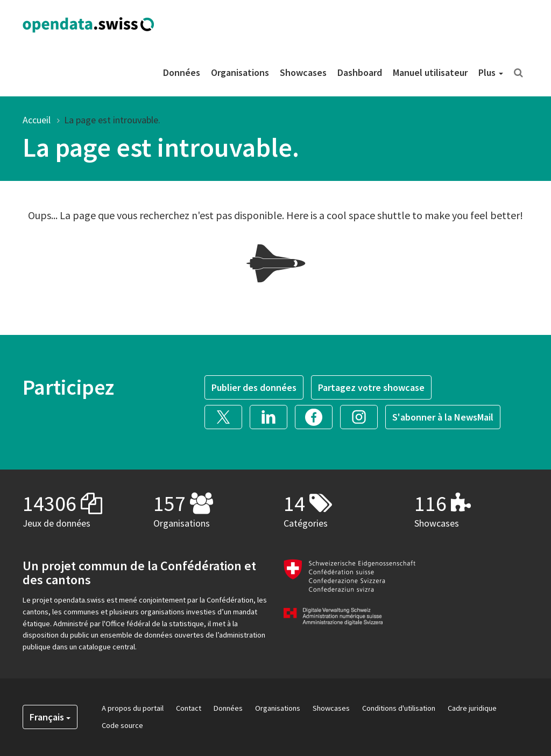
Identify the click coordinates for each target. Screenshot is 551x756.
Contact (189, 708)
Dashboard (360, 72)
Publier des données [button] (254, 387)
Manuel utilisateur (430, 72)
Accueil (37, 120)
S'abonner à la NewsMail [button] (443, 417)
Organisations (240, 72)
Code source (122, 725)
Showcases (303, 72)
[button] (227, 415)
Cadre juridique (472, 708)
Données (182, 72)
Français (50, 717)
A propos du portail (133, 708)
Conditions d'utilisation (399, 708)
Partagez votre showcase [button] (371, 387)
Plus (491, 72)
